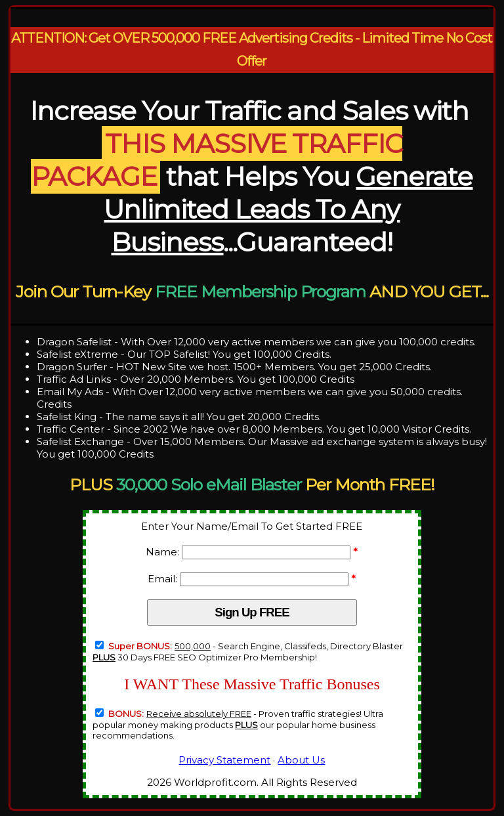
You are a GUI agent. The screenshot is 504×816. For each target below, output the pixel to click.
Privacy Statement (224, 760)
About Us (301, 760)
